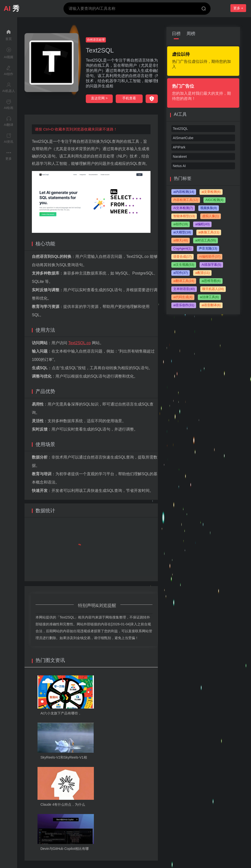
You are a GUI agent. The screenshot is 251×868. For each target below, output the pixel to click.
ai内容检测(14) (184, 192)
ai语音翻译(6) (211, 305)
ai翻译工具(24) (184, 281)
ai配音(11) (202, 273)
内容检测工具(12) (186, 200)
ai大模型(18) (182, 232)
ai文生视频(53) (184, 265)
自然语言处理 (96, 40)
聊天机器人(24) (213, 289)
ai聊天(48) (181, 240)
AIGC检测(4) (214, 200)
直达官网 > (99, 98)
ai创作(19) (181, 224)
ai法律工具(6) (209, 297)
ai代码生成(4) (183, 297)
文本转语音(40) (184, 289)
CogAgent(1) (182, 248)
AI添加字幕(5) (211, 265)
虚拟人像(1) (211, 216)
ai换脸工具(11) (209, 232)
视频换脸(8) (209, 208)
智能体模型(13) (184, 216)
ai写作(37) (181, 273)
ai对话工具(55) (206, 240)
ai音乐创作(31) (184, 305)
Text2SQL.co (79, 343)
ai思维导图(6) (211, 281)
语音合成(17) (182, 256)
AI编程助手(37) (210, 256)
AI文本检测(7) (183, 208)
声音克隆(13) (208, 248)
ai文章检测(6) (211, 192)
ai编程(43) (202, 224)
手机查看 (129, 98)
